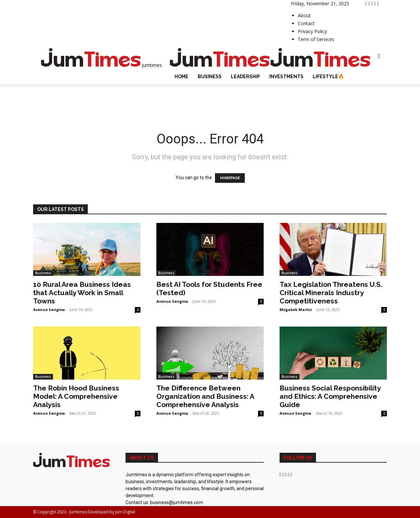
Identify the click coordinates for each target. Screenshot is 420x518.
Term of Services (316, 39)
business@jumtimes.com (177, 502)
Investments (286, 77)
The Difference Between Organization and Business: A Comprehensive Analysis (205, 396)
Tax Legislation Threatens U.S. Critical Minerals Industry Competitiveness (331, 293)
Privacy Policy (312, 31)
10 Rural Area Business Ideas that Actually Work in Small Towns (82, 293)
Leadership (245, 77)
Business (210, 77)
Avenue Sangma (49, 310)
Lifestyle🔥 (328, 77)
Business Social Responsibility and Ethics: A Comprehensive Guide (330, 396)
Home (182, 77)
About (304, 15)
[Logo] (220, 65)
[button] (379, 56)
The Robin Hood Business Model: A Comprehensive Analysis (76, 396)
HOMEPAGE (230, 178)
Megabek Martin (296, 310)
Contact (306, 23)
